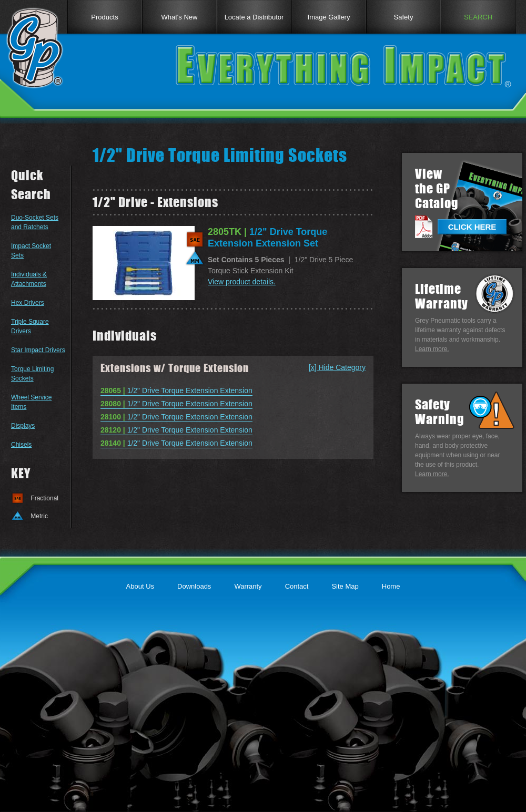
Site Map (345, 586)
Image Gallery (329, 17)
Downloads (194, 586)
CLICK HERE (472, 227)
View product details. (242, 282)
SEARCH (478, 17)
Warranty (248, 586)
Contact (297, 586)
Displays (23, 426)
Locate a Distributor (254, 17)
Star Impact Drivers (38, 350)
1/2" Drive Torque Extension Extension (176, 390)
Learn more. (432, 349)
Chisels (21, 445)
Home (391, 586)
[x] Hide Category (337, 367)
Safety (404, 17)
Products (104, 17)
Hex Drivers (28, 303)
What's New (180, 17)
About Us (140, 586)
